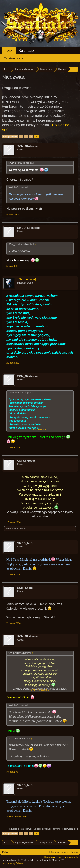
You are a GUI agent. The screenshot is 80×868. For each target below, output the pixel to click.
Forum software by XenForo (17, 860)
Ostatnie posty (13, 58)
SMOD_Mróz (12, 529)
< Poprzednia (10, 136)
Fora (9, 51)
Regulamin (50, 857)
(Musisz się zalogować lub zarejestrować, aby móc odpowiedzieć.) (43, 829)
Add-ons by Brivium (13, 863)
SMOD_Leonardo (28, 228)
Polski (5, 852)
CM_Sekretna (26, 461)
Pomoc (74, 852)
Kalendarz (26, 51)
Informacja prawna (59, 852)
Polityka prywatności (68, 857)
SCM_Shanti (25, 588)
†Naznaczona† (27, 279)
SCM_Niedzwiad (28, 146)
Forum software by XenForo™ (48, 860)
